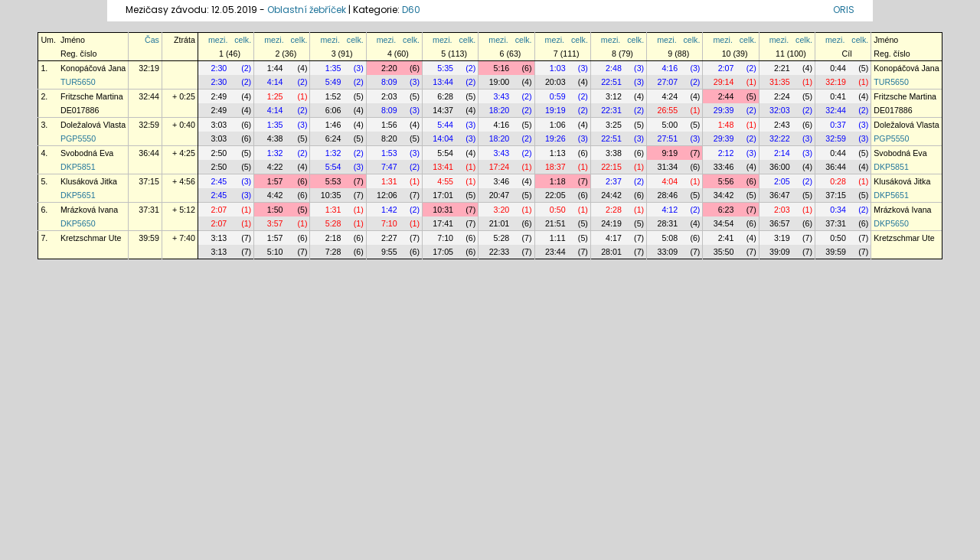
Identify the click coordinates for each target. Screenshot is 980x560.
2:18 (333, 238)
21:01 (500, 223)
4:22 (275, 167)
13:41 (443, 167)
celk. (243, 40)
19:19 (555, 110)
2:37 (614, 181)
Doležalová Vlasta (93, 125)
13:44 (443, 82)
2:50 (219, 153)
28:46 (667, 195)
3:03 (219, 125)
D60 (411, 10)
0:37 (838, 125)
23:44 (555, 252)
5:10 (275, 252)
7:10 (389, 223)
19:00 (500, 82)
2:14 (782, 153)
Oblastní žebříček (307, 10)
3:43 (502, 96)
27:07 (667, 82)
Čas (152, 40)
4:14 (275, 82)
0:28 (838, 181)
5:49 (333, 82)
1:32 (275, 153)
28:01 (611, 252)
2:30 (219, 68)
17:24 (500, 167)
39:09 (780, 252)
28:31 (667, 223)
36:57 (780, 223)
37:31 (149, 210)
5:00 (670, 125)
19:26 (555, 138)
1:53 (389, 153)
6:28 (445, 96)
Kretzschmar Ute (91, 238)
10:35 (331, 195)
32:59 (149, 125)
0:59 (558, 96)
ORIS (844, 10)
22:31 (611, 110)
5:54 (445, 153)
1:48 (726, 125)
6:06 (333, 110)
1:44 (275, 68)
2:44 (726, 96)
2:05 (782, 181)
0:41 (838, 96)
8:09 (389, 82)
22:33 (500, 252)
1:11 (558, 238)
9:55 (389, 252)
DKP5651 (78, 195)
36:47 (780, 195)
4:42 (275, 195)
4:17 (614, 238)
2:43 (782, 125)
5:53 (333, 181)
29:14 (724, 82)
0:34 (838, 210)
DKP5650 (78, 223)
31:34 (667, 167)
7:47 (389, 167)
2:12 (726, 153)
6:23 (726, 210)
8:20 (389, 138)
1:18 (558, 181)
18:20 (500, 110)
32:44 (149, 96)
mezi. (218, 40)
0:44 (838, 68)
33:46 (724, 167)
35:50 (724, 252)
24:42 (611, 195)
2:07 (726, 68)
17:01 (443, 195)
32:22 (780, 138)
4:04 (670, 181)
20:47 (500, 195)
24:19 (611, 223)
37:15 (149, 181)
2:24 (782, 96)
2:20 (389, 68)
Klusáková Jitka (89, 181)
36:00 (780, 167)
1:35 (333, 68)
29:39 (724, 110)
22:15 (611, 167)
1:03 (558, 68)
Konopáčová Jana (93, 68)
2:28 (614, 210)
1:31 (389, 181)
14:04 (443, 138)
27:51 (667, 138)
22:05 (555, 195)
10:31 (443, 210)
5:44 (445, 125)
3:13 (219, 238)
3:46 (502, 181)
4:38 (275, 138)
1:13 (558, 153)
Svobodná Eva (87, 153)
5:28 (333, 223)
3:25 (614, 125)
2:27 (389, 238)
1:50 (275, 210)
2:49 (219, 96)
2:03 (389, 96)
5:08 (670, 238)
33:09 (667, 252)
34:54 (724, 223)
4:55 (445, 181)
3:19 (782, 238)
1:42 (389, 210)
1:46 (333, 125)
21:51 (555, 223)
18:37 (555, 167)
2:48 (614, 68)
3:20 (502, 210)
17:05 (443, 252)
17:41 (443, 223)
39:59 (149, 238)
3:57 (275, 223)
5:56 (726, 181)
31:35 (780, 82)
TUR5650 (78, 82)
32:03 (780, 110)
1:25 (275, 96)
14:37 (443, 110)
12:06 (387, 195)
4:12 (670, 210)
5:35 (445, 68)
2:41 (726, 238)
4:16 (670, 68)
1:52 (333, 96)
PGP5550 (78, 138)
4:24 (670, 96)
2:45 (219, 181)
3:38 (614, 153)
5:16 (502, 68)
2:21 (782, 68)
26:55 (667, 110)
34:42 (724, 195)
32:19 (149, 68)
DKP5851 (78, 167)
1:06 (558, 125)
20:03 (555, 82)
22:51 (611, 82)
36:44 (149, 153)
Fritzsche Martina (92, 96)
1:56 (389, 125)
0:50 (558, 210)
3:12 (614, 96)
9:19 (670, 153)
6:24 (333, 138)
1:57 (275, 181)
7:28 (333, 252)
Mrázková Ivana (89, 210)
